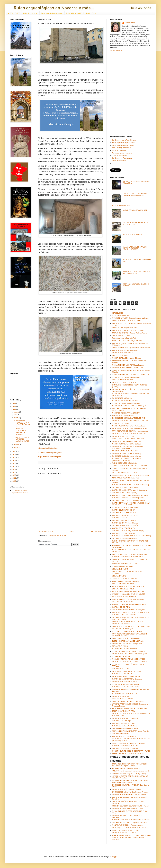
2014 (14, 469)
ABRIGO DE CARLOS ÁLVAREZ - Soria (126, 830)
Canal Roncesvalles (119, 161)
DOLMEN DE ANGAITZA (121, 696)
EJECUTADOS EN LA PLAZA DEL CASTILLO (128, 631)
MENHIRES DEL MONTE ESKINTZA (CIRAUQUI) (129, 406)
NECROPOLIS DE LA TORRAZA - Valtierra (127, 478)
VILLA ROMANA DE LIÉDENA (122, 602)
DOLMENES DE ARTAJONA (132, 235)
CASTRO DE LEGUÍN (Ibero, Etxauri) (125, 523)
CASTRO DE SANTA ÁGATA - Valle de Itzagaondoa (130, 490)
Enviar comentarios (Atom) (57, 535)
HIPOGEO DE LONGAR (120, 355)
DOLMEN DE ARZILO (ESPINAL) (124, 436)
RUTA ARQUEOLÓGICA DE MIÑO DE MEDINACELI (130, 828)
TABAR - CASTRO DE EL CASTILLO (125, 579)
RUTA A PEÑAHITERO (120, 646)
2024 (14, 403)
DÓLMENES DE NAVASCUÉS (123, 353)
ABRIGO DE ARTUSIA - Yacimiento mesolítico (128, 754)
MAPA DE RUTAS (14, 13)
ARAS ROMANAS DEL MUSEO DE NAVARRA (128, 599)
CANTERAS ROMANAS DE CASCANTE (126, 748)
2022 (14, 406)
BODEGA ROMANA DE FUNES (123, 589)
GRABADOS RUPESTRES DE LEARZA (126, 473)
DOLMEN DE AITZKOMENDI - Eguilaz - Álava (128, 809)
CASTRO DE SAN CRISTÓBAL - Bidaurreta (127, 679)
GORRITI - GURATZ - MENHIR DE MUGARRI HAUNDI (22, 439)
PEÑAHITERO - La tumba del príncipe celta (127, 644)
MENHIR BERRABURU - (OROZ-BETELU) (127, 444)
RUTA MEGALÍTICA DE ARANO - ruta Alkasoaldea (129, 428)
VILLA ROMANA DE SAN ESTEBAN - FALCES (128, 592)
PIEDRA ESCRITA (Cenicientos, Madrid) (126, 768)
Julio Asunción (130, 23)
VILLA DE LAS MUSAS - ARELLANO (125, 597)
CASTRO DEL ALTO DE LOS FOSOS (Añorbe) (128, 498)
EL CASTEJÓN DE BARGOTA (123, 699)
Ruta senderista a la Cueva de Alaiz (124, 338)
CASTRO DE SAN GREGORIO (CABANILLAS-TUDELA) (131, 536)
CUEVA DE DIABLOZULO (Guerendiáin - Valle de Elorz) (131, 348)
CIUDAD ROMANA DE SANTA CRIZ (135, 210)
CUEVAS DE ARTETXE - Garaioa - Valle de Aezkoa (130, 333)
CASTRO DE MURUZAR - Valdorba (124, 615)
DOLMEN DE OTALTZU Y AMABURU (125, 718)
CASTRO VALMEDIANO (120, 669)
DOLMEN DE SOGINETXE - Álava (124, 833)
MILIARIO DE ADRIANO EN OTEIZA (125, 694)
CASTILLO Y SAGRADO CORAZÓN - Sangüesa (129, 610)
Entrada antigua (97, 532)
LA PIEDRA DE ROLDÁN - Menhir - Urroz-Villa (128, 439)
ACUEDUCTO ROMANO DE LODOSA (125, 564)
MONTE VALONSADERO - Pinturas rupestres (128, 825)
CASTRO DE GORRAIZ (120, 518)
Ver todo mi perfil (116, 50)
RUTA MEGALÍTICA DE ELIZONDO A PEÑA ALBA (129, 434)
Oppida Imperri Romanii (20, 493)
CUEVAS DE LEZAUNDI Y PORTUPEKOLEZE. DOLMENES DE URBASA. (128, 623)
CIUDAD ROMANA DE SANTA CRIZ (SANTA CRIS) (130, 554)
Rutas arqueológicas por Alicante (123, 145)
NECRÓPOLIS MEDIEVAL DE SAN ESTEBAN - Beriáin (131, 626)
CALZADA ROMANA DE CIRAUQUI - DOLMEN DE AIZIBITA (135, 248)
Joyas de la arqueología (120, 156)
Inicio (72, 532)
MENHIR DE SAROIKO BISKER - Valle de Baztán (129, 426)
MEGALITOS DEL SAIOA (121, 423)
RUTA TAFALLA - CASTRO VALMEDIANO (127, 671)
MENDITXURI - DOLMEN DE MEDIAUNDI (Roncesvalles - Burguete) (127, 460)
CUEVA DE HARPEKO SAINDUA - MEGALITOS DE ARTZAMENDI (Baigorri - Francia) (130, 765)
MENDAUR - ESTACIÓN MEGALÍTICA (125, 401)
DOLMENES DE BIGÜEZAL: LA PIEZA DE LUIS (129, 418)
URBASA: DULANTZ (119, 576)
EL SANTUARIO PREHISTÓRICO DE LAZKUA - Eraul (131, 475)
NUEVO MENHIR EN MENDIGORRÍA (125, 728)
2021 (14, 409)
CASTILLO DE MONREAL (121, 607)
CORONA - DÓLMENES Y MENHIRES (125, 451)
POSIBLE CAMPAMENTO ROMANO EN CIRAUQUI (130, 743)
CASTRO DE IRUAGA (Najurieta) (123, 533)
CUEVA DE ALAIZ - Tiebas (121, 336)
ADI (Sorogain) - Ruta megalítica (123, 416)
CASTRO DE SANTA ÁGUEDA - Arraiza (126, 687)
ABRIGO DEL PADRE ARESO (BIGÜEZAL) (127, 341)
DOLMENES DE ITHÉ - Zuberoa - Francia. (127, 789)
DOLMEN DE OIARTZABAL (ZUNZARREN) (127, 441)
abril (16, 415)
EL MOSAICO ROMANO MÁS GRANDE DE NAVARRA (20, 432)
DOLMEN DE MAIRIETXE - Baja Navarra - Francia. (130, 795)
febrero (17, 445)
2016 (14, 463)
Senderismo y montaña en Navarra (124, 140)
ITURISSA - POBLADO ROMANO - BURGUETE (129, 594)
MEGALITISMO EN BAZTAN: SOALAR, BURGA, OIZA (131, 375)
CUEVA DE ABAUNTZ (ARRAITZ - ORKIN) (127, 321)
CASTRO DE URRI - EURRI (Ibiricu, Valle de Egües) (130, 495)
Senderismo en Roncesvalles (122, 158)
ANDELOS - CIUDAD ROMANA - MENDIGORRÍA (129, 605)
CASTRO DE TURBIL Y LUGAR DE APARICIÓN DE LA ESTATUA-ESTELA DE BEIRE (131, 504)
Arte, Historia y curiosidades (122, 148)
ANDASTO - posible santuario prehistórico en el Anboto (131, 771)
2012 (14, 475)
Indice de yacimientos (31, 13)
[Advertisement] (18, 330)
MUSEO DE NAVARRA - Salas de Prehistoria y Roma (130, 318)
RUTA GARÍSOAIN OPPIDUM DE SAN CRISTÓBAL (130, 709)
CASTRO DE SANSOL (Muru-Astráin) (125, 487)
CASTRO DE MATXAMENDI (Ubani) (125, 493)
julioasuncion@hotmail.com (48, 448)
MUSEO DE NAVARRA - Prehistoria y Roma (81, 13)
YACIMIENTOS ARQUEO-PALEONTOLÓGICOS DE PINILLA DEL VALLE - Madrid (130, 781)
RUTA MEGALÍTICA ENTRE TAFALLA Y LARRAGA (130, 662)
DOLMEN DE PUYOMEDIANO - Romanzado (127, 368)
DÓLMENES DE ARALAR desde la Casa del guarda (130, 654)
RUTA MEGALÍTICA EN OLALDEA (124, 382)
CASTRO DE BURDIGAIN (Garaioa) (124, 538)
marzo (17, 418)
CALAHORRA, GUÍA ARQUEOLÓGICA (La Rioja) (129, 774)
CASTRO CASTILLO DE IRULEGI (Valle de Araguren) (131, 485)
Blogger (114, 857)
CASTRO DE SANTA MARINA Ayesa (125, 726)
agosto (17, 412)
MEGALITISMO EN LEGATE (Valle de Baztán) (128, 365)
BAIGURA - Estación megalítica (123, 380)
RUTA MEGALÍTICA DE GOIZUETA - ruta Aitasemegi (130, 431)
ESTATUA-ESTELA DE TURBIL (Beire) (125, 507)
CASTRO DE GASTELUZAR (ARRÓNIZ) (126, 526)
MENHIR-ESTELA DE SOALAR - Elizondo (126, 358)
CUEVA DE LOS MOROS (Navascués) (125, 350)
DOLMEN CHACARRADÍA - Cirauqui (125, 682)
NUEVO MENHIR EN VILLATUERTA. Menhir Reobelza (131, 731)
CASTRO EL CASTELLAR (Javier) (124, 520)
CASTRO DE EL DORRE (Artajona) (124, 513)
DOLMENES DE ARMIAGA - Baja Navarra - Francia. (130, 792)
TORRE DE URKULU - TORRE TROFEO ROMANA (130, 466)
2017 (14, 460)
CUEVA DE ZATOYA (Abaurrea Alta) (124, 328)
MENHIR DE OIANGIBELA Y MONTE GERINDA (129, 651)
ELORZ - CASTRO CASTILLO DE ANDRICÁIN (128, 641)
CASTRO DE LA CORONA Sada (123, 674)
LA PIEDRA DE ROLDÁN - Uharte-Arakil (126, 638)
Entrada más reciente (46, 532)
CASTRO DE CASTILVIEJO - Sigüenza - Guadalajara (130, 823)
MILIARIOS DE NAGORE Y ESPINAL (125, 649)
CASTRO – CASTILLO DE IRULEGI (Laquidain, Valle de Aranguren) (135, 194)
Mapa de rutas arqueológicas (50, 457)
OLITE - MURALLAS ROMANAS (123, 584)
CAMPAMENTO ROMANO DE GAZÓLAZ (126, 746)
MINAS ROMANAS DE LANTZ (123, 566)
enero (16, 448)
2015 (14, 466)
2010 (14, 481)
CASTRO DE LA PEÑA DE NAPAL (124, 528)
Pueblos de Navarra (119, 150)
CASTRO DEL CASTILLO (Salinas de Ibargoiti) (128, 531)
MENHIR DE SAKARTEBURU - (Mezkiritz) (127, 403)
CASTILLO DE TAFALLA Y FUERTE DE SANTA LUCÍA (131, 612)
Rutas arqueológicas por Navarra (123, 143)
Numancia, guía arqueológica (122, 153)
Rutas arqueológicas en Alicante (52, 13)
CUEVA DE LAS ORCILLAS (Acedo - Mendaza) (128, 330)
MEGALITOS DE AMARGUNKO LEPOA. (126, 377)
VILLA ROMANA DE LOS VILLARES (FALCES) (128, 586)
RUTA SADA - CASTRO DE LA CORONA (126, 676)
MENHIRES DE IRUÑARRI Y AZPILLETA (126, 413)
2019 (14, 454)
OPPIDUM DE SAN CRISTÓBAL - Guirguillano (128, 702)
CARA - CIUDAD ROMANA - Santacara (126, 581)
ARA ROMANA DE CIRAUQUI (122, 629)
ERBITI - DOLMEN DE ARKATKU (124, 711)
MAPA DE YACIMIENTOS (121, 206)
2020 (14, 451)
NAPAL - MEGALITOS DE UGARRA (124, 463)
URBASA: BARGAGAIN (120, 569)
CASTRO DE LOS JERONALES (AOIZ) (126, 515)
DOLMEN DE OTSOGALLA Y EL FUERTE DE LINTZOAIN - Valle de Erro (128, 448)
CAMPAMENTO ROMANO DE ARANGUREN (128, 557)
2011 (14, 478)
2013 (14, 472)
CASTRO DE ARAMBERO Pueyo (124, 723)
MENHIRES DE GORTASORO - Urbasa (126, 684)
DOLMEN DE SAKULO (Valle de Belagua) (126, 456)
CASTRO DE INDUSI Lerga (122, 721)
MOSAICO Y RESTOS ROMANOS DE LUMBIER (129, 659)
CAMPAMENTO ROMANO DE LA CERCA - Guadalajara (131, 820)
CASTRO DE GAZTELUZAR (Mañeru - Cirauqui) (129, 500)
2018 (14, 457)
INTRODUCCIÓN (118, 313)
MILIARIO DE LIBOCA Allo (121, 657)
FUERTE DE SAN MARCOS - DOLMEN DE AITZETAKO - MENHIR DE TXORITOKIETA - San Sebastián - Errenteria (131, 837)
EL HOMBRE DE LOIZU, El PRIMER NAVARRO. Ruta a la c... (22, 423)
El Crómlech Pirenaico (20, 490)
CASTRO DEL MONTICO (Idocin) (124, 510)
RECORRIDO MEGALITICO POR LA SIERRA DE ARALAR (135, 223)
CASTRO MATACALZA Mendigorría (124, 736)
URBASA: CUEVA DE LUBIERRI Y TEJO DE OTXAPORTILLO (136, 273)
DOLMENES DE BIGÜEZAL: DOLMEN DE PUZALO (130, 421)
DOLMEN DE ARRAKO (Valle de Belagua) (127, 454)
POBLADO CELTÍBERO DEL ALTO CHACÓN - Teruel (130, 806)
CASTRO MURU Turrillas (121, 734)
